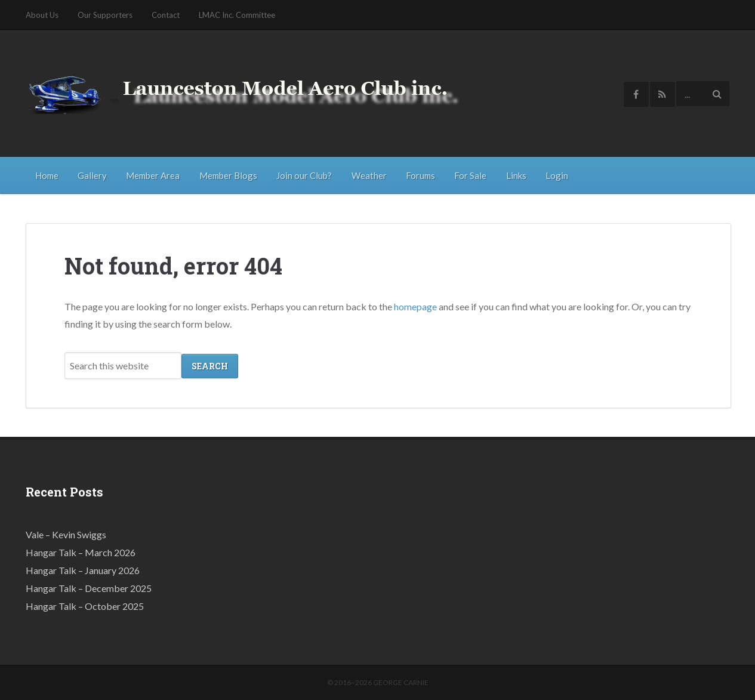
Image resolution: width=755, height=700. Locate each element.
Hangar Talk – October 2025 (85, 605)
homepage (415, 306)
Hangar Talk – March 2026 (81, 552)
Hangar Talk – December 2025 (89, 588)
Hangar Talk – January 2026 (83, 570)
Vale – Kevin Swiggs (66, 534)
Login (557, 175)
